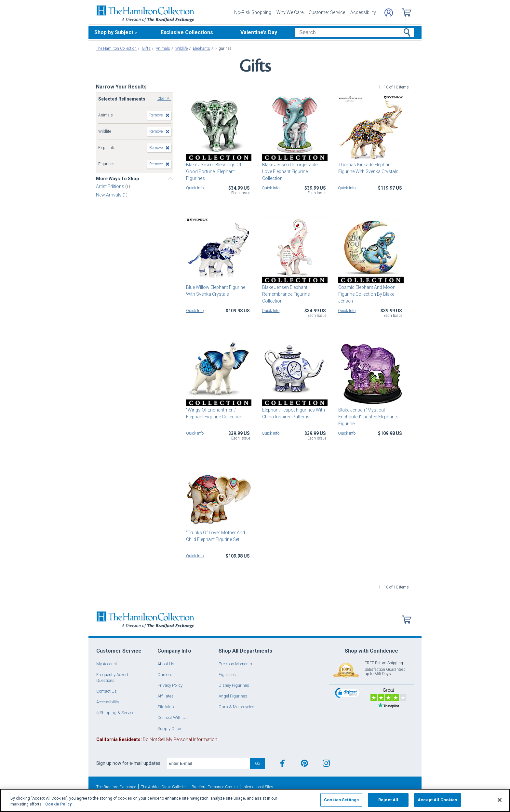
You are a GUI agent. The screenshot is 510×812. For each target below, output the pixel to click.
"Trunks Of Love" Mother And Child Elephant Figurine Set (215, 536)
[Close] (500, 800)
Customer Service (327, 12)
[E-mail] (209, 764)
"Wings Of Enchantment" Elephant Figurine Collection (214, 413)
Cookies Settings (341, 800)
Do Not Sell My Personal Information (157, 739)
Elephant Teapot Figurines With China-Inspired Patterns (293, 413)
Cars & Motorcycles (236, 707)
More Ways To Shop (117, 179)
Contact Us (107, 691)
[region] (255, 800)
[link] (348, 694)
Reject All (388, 800)
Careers (165, 675)
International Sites (258, 787)
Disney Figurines (234, 685)
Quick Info (195, 188)
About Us (166, 664)
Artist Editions (111, 186)
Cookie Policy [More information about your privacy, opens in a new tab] (58, 804)
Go (257, 763)
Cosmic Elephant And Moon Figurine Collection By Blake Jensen (367, 294)
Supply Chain (170, 729)
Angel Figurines (233, 696)
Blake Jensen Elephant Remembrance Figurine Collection (286, 294)
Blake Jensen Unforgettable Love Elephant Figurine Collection (289, 171)
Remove (156, 115)
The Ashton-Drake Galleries (164, 787)
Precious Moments (235, 664)
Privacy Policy (170, 685)
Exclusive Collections (187, 32)
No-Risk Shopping (253, 12)
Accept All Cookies (437, 800)
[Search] (354, 33)
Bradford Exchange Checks (215, 787)
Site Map (166, 707)
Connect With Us (173, 717)
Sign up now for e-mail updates (128, 763)
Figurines (227, 675)
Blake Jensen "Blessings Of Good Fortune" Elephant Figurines (214, 171)
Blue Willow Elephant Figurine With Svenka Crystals (216, 291)
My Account (107, 664)
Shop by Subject (114, 32)
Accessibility (363, 12)
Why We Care (290, 12)
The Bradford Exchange (116, 787)
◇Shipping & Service (115, 713)
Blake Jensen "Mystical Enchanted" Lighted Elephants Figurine (368, 417)
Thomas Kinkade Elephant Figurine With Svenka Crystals (368, 168)
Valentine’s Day (259, 32)
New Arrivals (109, 195)
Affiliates (166, 696)
